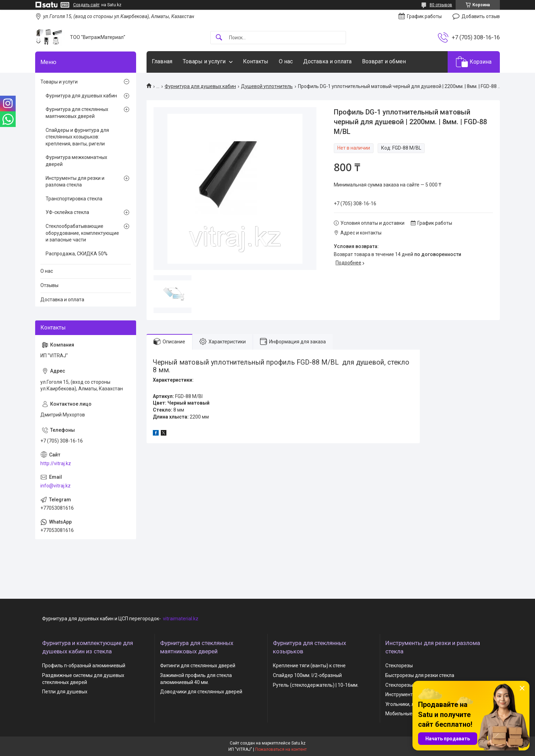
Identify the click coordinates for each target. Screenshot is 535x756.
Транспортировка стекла (74, 199)
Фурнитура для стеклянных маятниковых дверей (77, 113)
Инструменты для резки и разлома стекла (75, 182)
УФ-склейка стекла (67, 212)
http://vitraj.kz (56, 463)
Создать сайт (86, 5)
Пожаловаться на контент (281, 749)
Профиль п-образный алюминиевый (84, 666)
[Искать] (219, 38)
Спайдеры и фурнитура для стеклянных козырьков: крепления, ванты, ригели (77, 137)
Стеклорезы (399, 666)
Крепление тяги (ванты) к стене (309, 666)
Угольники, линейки (408, 704)
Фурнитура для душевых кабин (200, 86)
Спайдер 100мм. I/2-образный (307, 675)
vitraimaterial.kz (181, 619)
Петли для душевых (65, 692)
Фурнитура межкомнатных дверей (76, 161)
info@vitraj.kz (56, 486)
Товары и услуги (204, 61)
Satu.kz (298, 743)
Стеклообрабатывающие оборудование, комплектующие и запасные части (82, 233)
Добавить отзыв (481, 16)
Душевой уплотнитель (267, 86)
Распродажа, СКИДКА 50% (77, 254)
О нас (286, 61)
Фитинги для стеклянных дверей (198, 666)
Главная (162, 61)
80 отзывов (441, 5)
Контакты (256, 61)
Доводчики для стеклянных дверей (201, 692)
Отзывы (49, 285)
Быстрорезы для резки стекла (420, 675)
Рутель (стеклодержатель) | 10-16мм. (316, 685)
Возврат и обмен (384, 61)
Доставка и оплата (327, 61)
